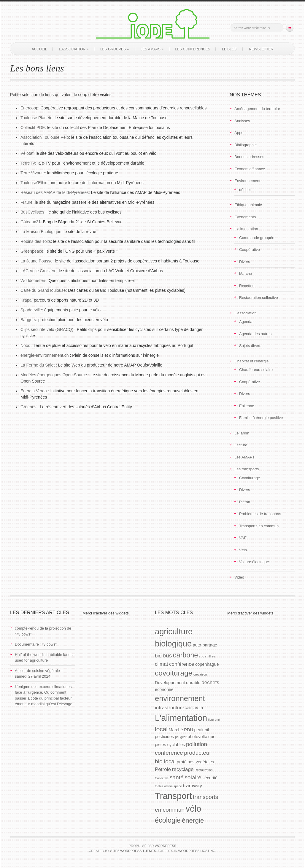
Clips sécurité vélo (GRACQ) (47, 329)
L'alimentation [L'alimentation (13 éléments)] (181, 718)
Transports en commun (259, 526)
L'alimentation (246, 229)
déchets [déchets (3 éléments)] (210, 683)
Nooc (25, 345)
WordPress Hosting (197, 851)
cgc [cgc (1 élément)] (202, 656)
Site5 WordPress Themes (133, 851)
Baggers (28, 320)
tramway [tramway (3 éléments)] (193, 786)
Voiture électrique (254, 562)
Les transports (247, 469)
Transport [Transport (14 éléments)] (173, 796)
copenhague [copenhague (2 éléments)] (207, 664)
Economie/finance (250, 169)
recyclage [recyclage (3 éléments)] (183, 769)
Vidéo (239, 577)
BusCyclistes (32, 212)
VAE (243, 538)
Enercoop (29, 108)
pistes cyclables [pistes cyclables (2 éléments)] (170, 745)
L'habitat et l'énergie (252, 361)
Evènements (245, 217)
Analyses (242, 121)
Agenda (246, 322)
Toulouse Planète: (37, 118)
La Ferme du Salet (38, 365)
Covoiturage (250, 478)
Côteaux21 (31, 222)
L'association (246, 313)
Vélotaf (27, 153)
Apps (239, 133)
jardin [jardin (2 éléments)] (198, 708)
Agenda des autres (255, 334)
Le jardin (242, 433)
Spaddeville (31, 310)
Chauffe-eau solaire (256, 370)
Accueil (39, 49)
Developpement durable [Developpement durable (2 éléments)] (178, 683)
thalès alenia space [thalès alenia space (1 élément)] (168, 786)
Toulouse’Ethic (34, 183)
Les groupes (115, 49)
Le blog (229, 49)
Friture (26, 202)
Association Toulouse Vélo (45, 137)
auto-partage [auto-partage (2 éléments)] (205, 645)
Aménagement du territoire (257, 109)
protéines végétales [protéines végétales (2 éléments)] (195, 762)
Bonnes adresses (249, 157)
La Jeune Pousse (36, 261)
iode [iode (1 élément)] (188, 708)
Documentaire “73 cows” (36, 644)
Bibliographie (246, 145)
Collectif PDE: (33, 128)
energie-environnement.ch (45, 355)
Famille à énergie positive (261, 418)
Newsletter (261, 49)
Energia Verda (34, 391)
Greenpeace (32, 251)
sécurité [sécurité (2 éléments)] (210, 778)
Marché (246, 274)
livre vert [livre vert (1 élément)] (214, 720)
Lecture (241, 445)
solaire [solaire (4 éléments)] (193, 777)
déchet (245, 190)
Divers (245, 262)
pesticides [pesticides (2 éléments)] (164, 737)
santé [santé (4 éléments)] (177, 777)
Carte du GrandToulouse (43, 290)
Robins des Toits (36, 241)
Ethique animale (248, 205)
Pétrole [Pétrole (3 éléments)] (163, 769)
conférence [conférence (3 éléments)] (182, 664)
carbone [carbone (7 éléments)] (185, 655)
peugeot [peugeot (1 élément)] (181, 737)
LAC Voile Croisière (38, 271)
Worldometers (33, 281)
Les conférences (193, 49)
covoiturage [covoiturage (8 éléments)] (174, 673)
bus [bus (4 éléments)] (167, 656)
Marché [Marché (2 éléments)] (176, 730)
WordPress (166, 846)
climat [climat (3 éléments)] (161, 664)
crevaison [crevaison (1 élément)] (200, 674)
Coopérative (250, 250)
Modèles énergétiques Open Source (54, 375)
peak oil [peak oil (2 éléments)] (202, 730)
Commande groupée (257, 238)
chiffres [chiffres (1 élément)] (210, 656)
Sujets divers (250, 346)
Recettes (247, 286)
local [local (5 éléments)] (161, 729)
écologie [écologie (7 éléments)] (168, 820)
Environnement (247, 181)
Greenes (28, 407)
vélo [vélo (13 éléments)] (194, 809)
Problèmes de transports (260, 514)
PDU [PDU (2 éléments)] (189, 730)
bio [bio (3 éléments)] (158, 656)
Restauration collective (259, 298)
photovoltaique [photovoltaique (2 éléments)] (201, 737)
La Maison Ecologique (41, 232)
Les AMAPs (152, 49)
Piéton (245, 502)
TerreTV (28, 163)
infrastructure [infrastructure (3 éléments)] (170, 708)
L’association (74, 49)
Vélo (243, 550)
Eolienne (247, 406)
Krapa (26, 300)
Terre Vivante (33, 173)
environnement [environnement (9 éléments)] (180, 698)
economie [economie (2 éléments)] (164, 689)
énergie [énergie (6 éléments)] (193, 820)
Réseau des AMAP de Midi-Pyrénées (55, 192)
